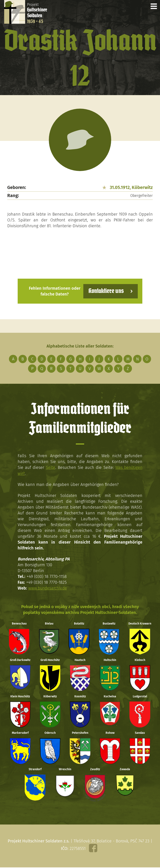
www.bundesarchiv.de (48, 588)
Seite (50, 467)
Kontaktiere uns (105, 291)
